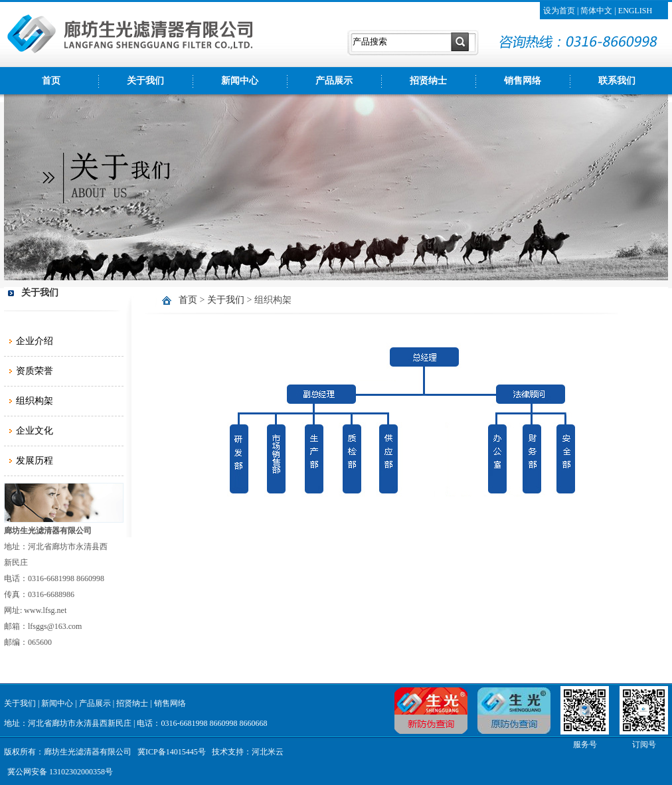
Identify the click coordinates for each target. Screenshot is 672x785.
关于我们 (145, 81)
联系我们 (617, 81)
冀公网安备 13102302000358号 (60, 772)
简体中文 (596, 11)
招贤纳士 (428, 81)
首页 (51, 81)
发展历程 (35, 461)
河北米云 (268, 752)
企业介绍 (35, 341)
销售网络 (523, 81)
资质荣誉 (35, 371)
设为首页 (559, 11)
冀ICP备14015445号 (172, 752)
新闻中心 (240, 81)
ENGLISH (635, 11)
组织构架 (35, 401)
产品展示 (334, 81)
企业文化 (35, 431)
